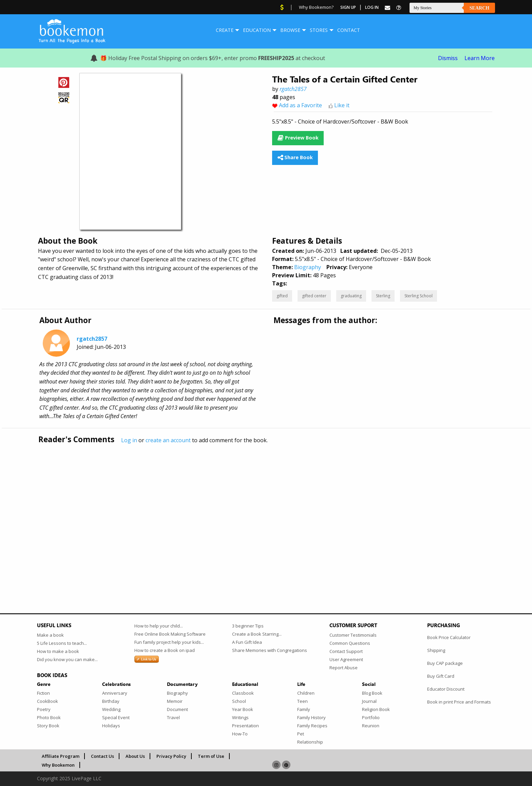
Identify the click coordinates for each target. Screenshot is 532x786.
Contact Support (346, 651)
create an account (168, 440)
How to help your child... (159, 626)
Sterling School (419, 296)
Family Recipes (312, 726)
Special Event (116, 717)
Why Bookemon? (316, 7)
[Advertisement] (241, 514)
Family (304, 709)
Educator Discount (446, 689)
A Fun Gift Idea (247, 642)
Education (257, 30)
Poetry (44, 709)
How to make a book (58, 651)
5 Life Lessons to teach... (62, 643)
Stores (319, 30)
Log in (129, 440)
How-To (240, 734)
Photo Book (49, 717)
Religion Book (376, 709)
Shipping (436, 650)
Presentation (245, 726)
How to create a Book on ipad (165, 650)
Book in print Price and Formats (459, 702)
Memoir (175, 701)
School (239, 701)
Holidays (111, 726)
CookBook (47, 701)
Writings (240, 717)
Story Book (48, 726)
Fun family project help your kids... (169, 642)
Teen (302, 701)
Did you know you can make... (67, 659)
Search (479, 8)
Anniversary (115, 693)
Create (225, 30)
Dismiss (448, 58)
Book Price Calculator (449, 637)
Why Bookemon (58, 765)
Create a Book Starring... (257, 634)
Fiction (43, 693)
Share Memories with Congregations (270, 650)
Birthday (111, 701)
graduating (351, 296)
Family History (311, 717)
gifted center (314, 296)
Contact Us (102, 756)
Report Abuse (344, 668)
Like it (342, 105)
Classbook (243, 693)
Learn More (480, 58)
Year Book (243, 709)
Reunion (371, 726)
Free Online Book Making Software (170, 634)
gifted (282, 296)
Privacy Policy (171, 756)
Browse (290, 30)
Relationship (310, 742)
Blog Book (372, 693)
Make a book (50, 635)
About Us (135, 756)
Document (177, 709)
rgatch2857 (293, 89)
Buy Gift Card (441, 676)
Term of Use (211, 756)
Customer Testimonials (353, 635)
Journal (369, 701)
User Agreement (346, 659)
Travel (173, 717)
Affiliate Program (61, 756)
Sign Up (348, 7)
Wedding (111, 709)
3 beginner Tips (248, 626)
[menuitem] (225, 30)
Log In (372, 7)
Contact (349, 30)
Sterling (383, 296)
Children (306, 693)
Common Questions (350, 643)
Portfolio (371, 717)
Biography (308, 267)
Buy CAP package (445, 663)
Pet (301, 734)
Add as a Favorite (300, 105)
